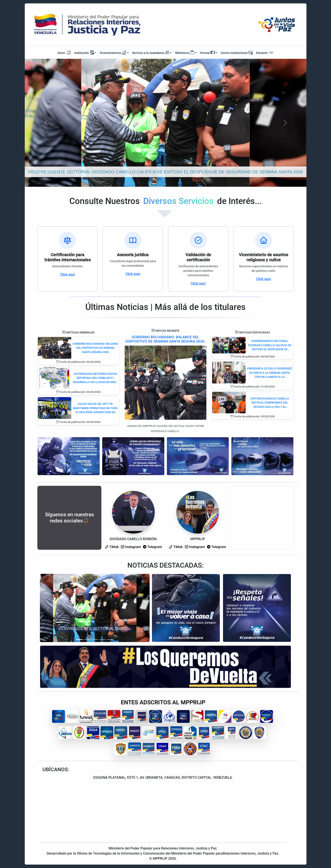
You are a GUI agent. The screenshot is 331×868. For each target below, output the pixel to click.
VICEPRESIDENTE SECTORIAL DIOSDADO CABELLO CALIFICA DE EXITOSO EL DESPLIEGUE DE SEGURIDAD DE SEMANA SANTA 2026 (270, 345)
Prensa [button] (208, 52)
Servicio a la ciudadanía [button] (151, 53)
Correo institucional (237, 52)
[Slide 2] (87, 640)
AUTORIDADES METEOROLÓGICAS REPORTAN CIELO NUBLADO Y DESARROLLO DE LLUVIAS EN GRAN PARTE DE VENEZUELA (95, 378)
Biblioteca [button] (185, 52)
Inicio (64, 52)
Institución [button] (84, 52)
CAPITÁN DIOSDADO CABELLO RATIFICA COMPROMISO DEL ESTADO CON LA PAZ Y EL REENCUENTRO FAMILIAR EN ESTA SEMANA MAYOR (270, 403)
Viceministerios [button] (113, 52)
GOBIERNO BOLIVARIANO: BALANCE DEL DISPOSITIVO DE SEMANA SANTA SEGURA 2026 (95, 348)
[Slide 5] (110, 640)
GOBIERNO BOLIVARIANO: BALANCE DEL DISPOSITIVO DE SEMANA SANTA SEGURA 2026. (165, 339)
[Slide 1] (79, 640)
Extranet (265, 52)
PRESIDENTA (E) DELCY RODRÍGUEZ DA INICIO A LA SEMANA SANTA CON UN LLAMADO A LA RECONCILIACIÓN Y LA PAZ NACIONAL (270, 373)
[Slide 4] (102, 640)
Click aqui (68, 274)
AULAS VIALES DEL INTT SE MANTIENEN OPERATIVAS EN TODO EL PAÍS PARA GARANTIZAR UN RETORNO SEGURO (95, 408)
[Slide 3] (95, 640)
